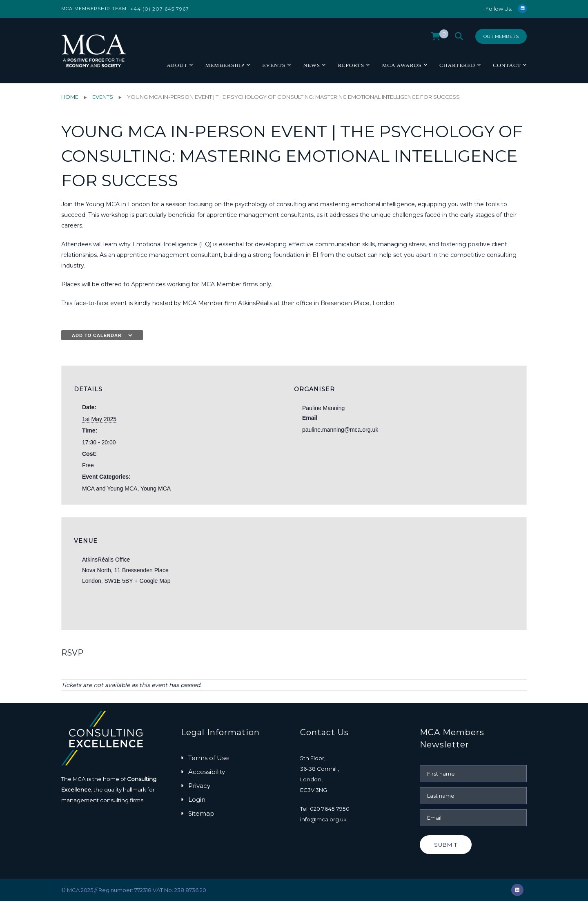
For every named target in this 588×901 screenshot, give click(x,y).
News (312, 65)
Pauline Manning (323, 408)
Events (274, 65)
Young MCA (156, 488)
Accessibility (207, 772)
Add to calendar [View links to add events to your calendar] (97, 335)
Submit (446, 845)
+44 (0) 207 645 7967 (160, 9)
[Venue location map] (471, 574)
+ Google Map (152, 581)
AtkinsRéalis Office (106, 560)
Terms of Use (209, 758)
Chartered (457, 65)
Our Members (501, 36)
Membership (225, 65)
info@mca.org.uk (323, 819)
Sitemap (201, 813)
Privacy (199, 786)
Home (70, 97)
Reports (351, 65)
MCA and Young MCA (110, 488)
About (177, 65)
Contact (507, 65)
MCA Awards (402, 65)
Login (197, 800)
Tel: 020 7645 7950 (325, 809)
